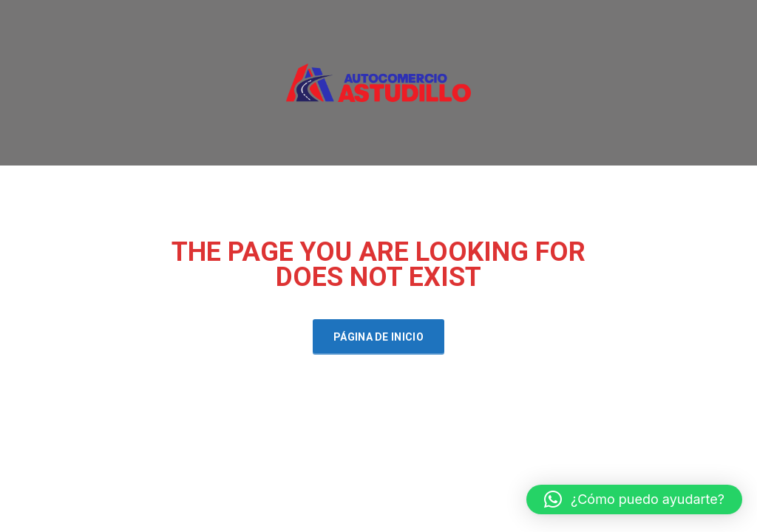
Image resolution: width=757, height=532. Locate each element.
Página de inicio (378, 337)
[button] (634, 499)
